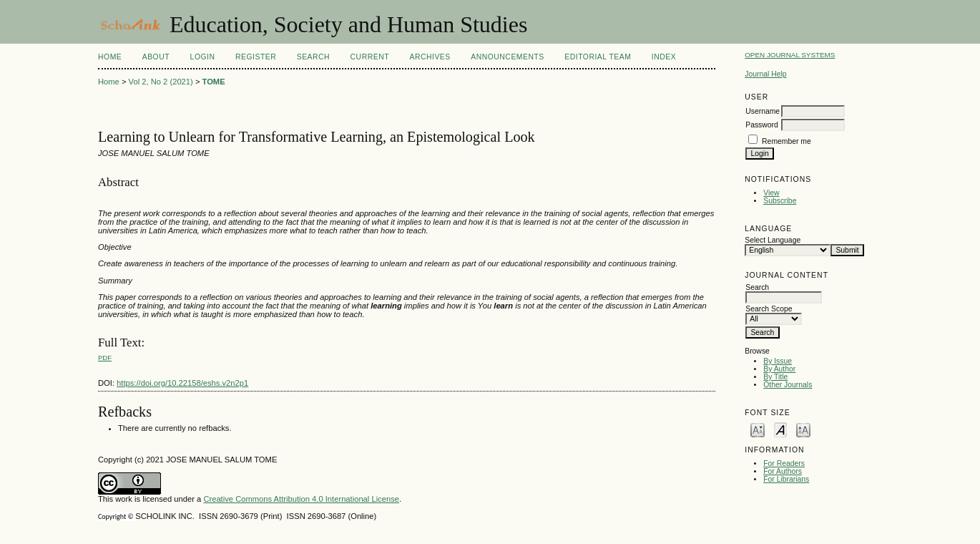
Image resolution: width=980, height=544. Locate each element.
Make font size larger (803, 429)
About (156, 57)
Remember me (787, 141)
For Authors (783, 471)
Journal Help (765, 74)
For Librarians (786, 479)
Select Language (773, 240)
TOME (214, 82)
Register (256, 57)
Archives (430, 57)
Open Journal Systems (790, 55)
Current (370, 57)
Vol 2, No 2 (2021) (161, 82)
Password (762, 125)
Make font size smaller (758, 429)
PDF (105, 358)
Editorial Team (598, 57)
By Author (779, 369)
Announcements (508, 57)
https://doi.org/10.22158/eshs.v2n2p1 (182, 383)
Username (763, 111)
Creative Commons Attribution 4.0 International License (301, 499)
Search (313, 57)
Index (664, 57)
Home (110, 57)
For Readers (784, 463)
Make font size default (780, 429)
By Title (775, 377)
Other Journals (788, 385)
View (771, 193)
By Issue (778, 361)
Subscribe (780, 201)
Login (203, 57)
